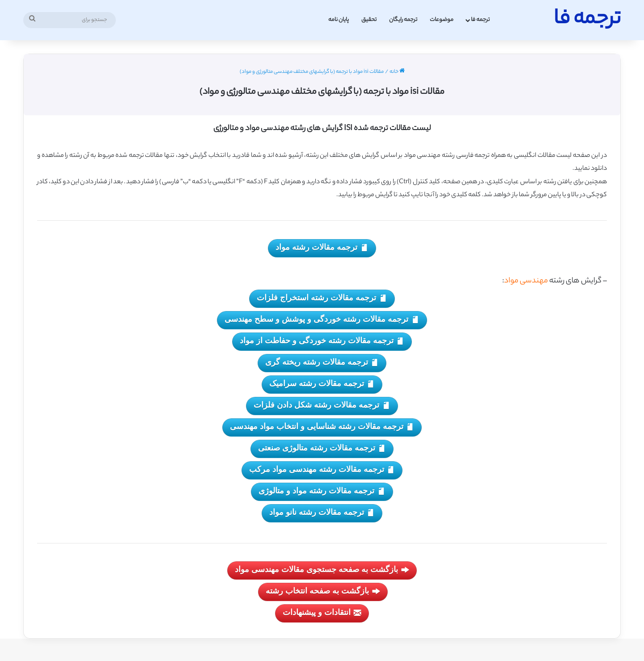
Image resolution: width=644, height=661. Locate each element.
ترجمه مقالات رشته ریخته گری (322, 363)
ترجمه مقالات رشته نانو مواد (322, 513)
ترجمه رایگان (403, 20)
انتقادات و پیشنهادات (322, 613)
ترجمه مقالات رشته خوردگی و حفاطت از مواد (322, 341)
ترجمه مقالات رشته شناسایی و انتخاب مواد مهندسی (322, 427)
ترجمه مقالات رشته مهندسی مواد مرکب (322, 470)
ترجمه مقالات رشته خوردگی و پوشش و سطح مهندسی (322, 320)
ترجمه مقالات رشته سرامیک (322, 384)
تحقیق (369, 20)
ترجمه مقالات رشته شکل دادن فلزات (322, 406)
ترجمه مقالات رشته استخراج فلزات (322, 298)
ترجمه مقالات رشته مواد (322, 248)
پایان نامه (339, 20)
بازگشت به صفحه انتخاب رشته (323, 592)
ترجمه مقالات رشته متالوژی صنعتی (322, 448)
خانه (397, 72)
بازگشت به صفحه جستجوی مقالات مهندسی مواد (322, 570)
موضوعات (442, 20)
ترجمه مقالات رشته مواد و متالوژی (322, 491)
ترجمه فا (480, 20)
